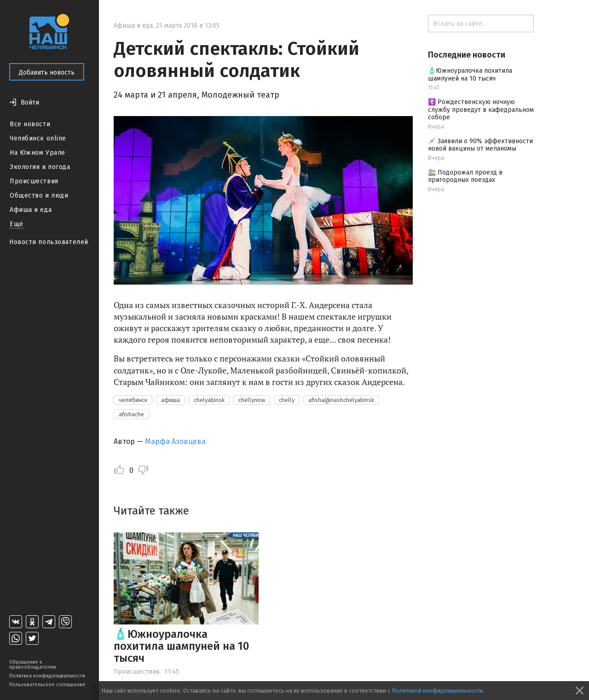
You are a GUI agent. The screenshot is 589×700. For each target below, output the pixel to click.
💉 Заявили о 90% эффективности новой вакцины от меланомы (480, 145)
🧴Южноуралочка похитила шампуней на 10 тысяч (181, 646)
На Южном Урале (38, 153)
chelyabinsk (209, 400)
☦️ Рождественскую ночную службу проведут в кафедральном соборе (481, 110)
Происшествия (34, 181)
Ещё (17, 224)
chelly (287, 400)
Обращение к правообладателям (33, 665)
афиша (170, 400)
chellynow (252, 400)
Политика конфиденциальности (47, 676)
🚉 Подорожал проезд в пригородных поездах (465, 176)
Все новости (30, 124)
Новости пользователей (49, 242)
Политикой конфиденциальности (437, 691)
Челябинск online (38, 138)
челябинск (133, 400)
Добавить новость (47, 73)
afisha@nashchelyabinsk (341, 400)
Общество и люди (39, 195)
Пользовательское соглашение (47, 685)
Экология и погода (40, 167)
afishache (131, 414)
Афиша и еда (31, 210)
